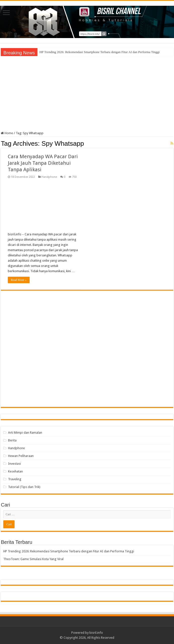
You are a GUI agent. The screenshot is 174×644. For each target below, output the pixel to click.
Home (7, 133)
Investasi (14, 464)
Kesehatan (15, 471)
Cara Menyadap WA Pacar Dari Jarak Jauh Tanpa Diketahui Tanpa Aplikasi (43, 163)
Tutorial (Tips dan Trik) (24, 487)
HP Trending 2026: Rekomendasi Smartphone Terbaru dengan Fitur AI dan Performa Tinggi (100, 52)
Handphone (49, 177)
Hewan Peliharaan (21, 456)
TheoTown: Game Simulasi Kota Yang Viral (33, 559)
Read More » (19, 280)
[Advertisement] (87, 94)
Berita (12, 440)
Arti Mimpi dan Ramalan (25, 433)
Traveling (15, 479)
